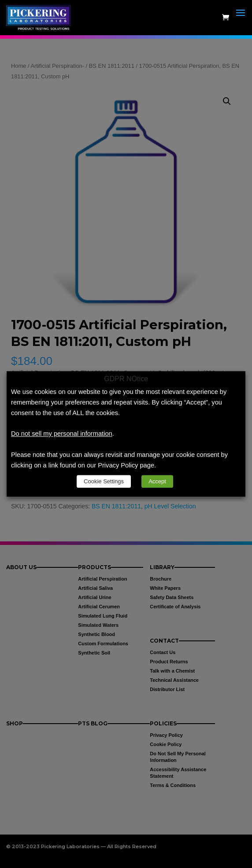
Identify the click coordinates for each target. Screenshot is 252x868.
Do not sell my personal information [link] (62, 434)
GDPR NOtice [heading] (126, 379)
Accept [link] (157, 482)
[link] (40, 17)
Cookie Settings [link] (104, 482)
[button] (241, 23)
